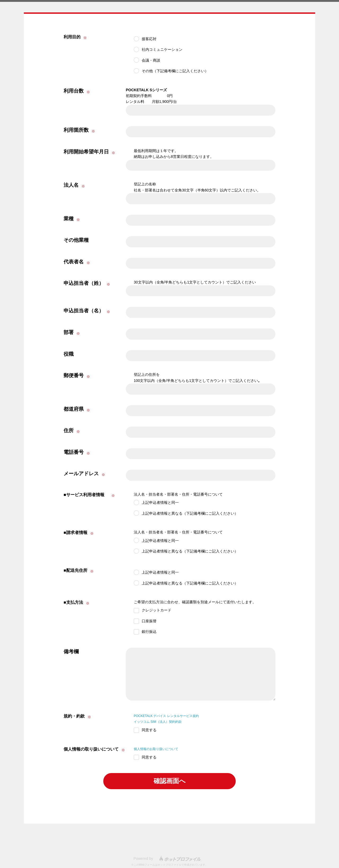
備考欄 (71, 652)
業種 (69, 219)
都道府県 (74, 409)
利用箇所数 (76, 130)
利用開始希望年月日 (86, 152)
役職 (69, 354)
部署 (69, 332)
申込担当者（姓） (84, 283)
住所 (69, 430)
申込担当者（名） (84, 311)
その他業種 (76, 240)
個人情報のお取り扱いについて (160, 749)
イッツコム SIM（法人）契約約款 (162, 721)
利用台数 (74, 91)
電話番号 (74, 452)
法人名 (71, 185)
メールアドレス (81, 474)
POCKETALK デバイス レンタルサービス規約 (172, 716)
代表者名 (74, 262)
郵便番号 (74, 375)
